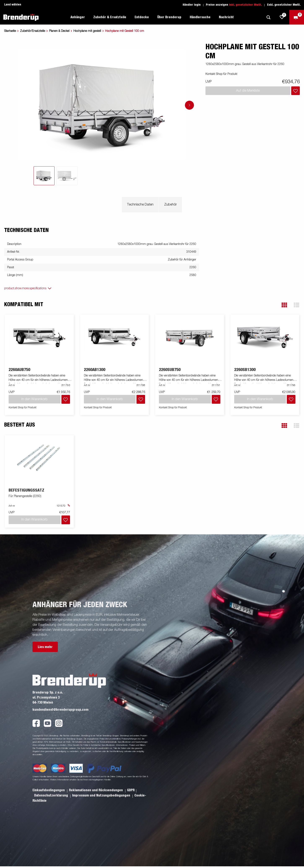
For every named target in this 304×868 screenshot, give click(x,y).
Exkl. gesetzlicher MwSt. (284, 5)
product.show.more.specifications (25, 288)
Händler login (192, 5)
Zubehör (170, 205)
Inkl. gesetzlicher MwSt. (245, 5)
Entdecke (142, 17)
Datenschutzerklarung (51, 795)
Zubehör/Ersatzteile (32, 31)
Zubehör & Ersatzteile (110, 17)
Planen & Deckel (59, 31)
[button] (284, 305)
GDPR (131, 790)
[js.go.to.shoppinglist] (282, 17)
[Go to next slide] (189, 105)
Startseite (10, 31)
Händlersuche (200, 17)
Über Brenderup (169, 17)
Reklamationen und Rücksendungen (96, 790)
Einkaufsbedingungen (49, 790)
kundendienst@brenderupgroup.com (60, 710)
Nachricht (226, 17)
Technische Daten (140, 205)
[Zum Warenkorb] (297, 17)
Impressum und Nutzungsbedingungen (102, 795)
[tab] (44, 176)
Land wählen (13, 5)
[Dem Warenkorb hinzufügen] (296, 91)
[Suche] (268, 17)
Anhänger (78, 17)
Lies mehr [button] (45, 647)
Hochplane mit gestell (87, 31)
